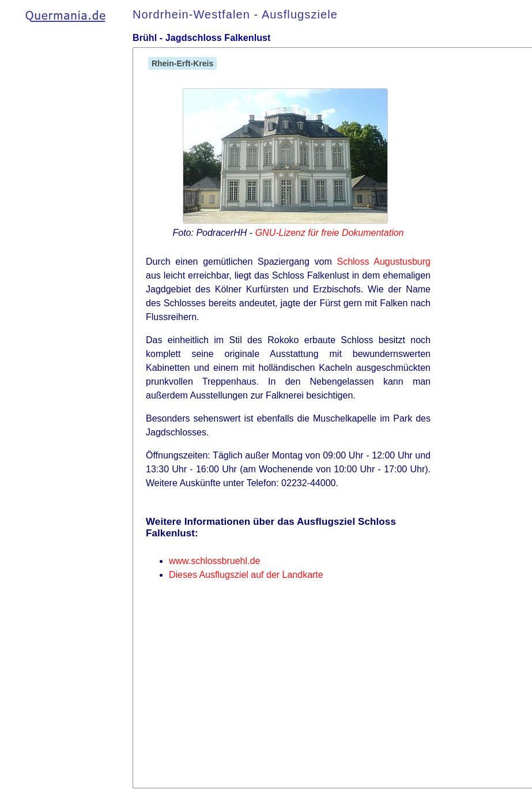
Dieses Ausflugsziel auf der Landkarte (246, 575)
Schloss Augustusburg (384, 262)
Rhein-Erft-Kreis (182, 63)
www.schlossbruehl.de (214, 561)
